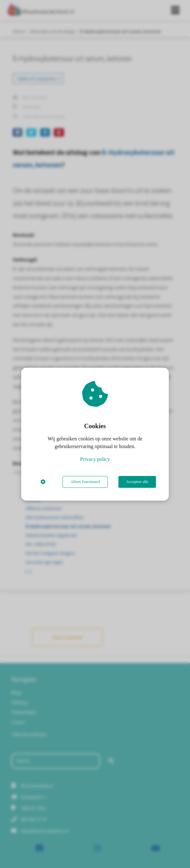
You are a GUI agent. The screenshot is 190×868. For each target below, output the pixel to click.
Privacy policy (95, 459)
